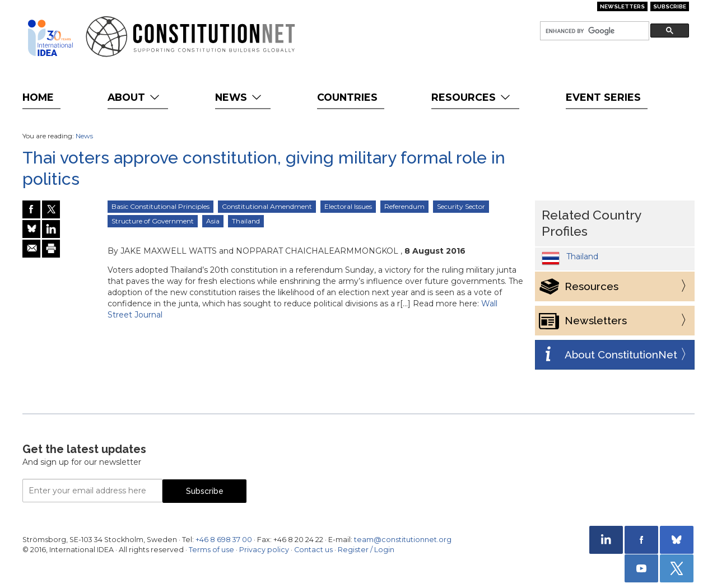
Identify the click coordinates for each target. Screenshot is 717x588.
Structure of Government (153, 221)
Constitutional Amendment (267, 206)
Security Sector (461, 206)
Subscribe (670, 6)
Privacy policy (264, 550)
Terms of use (211, 550)
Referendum (404, 206)
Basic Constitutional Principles (160, 206)
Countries (347, 97)
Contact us (313, 550)
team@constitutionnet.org (403, 540)
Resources (472, 97)
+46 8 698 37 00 (224, 540)
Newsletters (622, 6)
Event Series (603, 97)
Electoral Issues (348, 206)
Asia (213, 221)
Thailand (246, 221)
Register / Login (366, 550)
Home (38, 97)
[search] (593, 31)
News (239, 97)
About (135, 97)
